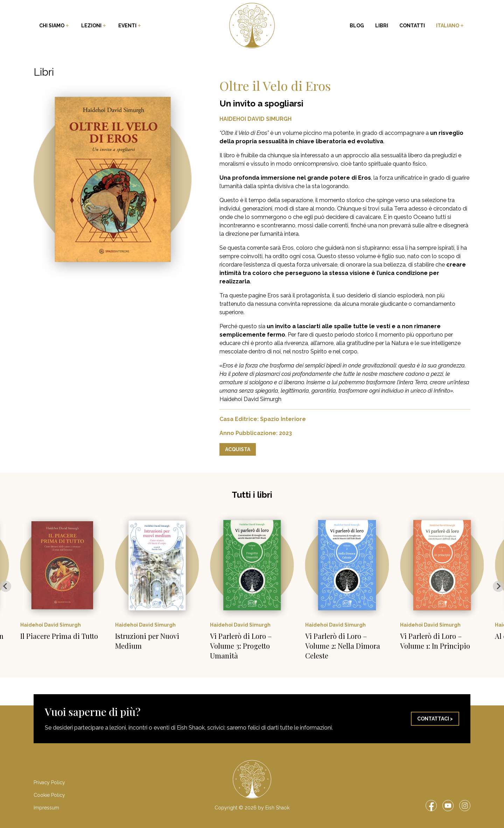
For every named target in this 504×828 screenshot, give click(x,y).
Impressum (46, 808)
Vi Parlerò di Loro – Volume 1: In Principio (435, 641)
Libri (382, 26)
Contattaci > (435, 719)
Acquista (238, 449)
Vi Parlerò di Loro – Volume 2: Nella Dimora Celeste (343, 646)
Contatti (412, 26)
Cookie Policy (49, 795)
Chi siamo (55, 26)
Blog (357, 26)
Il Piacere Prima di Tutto (59, 636)
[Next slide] (498, 586)
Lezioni (94, 26)
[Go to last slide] (6, 586)
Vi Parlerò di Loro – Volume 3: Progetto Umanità (241, 646)
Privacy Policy (49, 782)
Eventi (130, 26)
